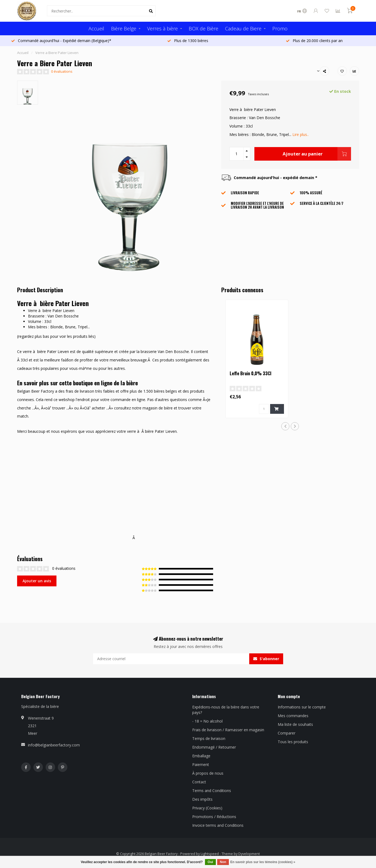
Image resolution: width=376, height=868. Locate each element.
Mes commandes (293, 716)
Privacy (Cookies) (207, 808)
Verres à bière (162, 28)
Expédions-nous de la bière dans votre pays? (226, 710)
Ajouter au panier (317, 154)
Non (223, 862)
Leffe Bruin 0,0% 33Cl (250, 373)
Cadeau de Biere (243, 28)
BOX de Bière (203, 28)
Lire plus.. (301, 134)
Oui (210, 862)
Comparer (287, 733)
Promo (280, 28)
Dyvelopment (249, 854)
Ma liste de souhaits (295, 724)
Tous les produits (293, 742)
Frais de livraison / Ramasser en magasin (228, 730)
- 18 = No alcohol (207, 721)
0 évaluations (62, 71)
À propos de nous (208, 773)
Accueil (96, 28)
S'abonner (266, 659)
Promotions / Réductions (214, 817)
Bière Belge (124, 28)
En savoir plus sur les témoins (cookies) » (263, 862)
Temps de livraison (209, 738)
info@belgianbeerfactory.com (54, 745)
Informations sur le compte (302, 707)
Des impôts (202, 799)
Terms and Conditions (212, 791)
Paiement (201, 764)
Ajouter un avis (37, 581)
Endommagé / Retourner (214, 747)
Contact (199, 782)
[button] (285, 426)
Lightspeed (210, 854)
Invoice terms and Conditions (218, 825)
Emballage (201, 756)
